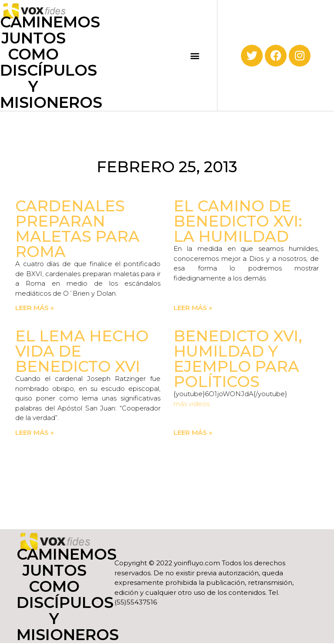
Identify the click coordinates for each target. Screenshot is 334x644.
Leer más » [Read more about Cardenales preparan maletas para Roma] (35, 308)
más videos (192, 404)
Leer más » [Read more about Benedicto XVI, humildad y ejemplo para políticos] (193, 432)
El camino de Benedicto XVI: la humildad (238, 221)
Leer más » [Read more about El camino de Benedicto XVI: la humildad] (193, 308)
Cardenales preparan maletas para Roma (77, 229)
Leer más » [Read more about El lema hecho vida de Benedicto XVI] (35, 432)
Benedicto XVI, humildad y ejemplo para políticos (238, 359)
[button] (195, 55)
